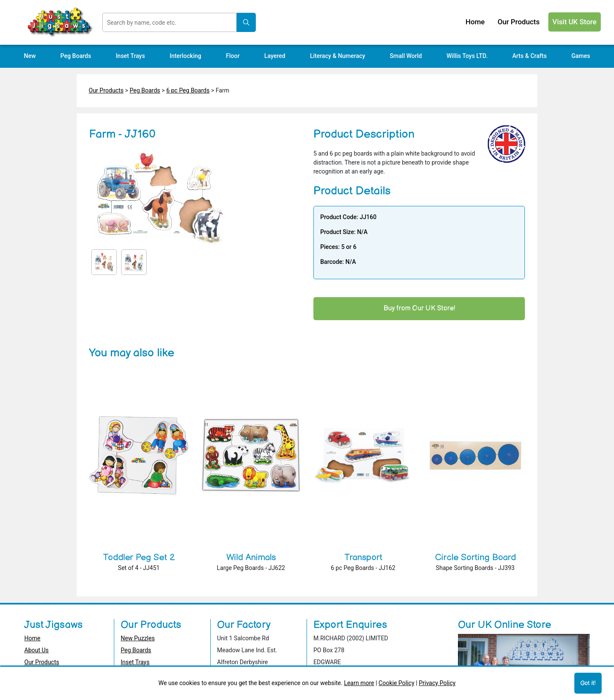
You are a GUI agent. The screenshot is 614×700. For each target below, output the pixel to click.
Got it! (588, 683)
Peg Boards (145, 90)
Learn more (359, 683)
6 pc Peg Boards (188, 90)
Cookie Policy (397, 683)
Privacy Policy (437, 683)
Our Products (106, 90)
